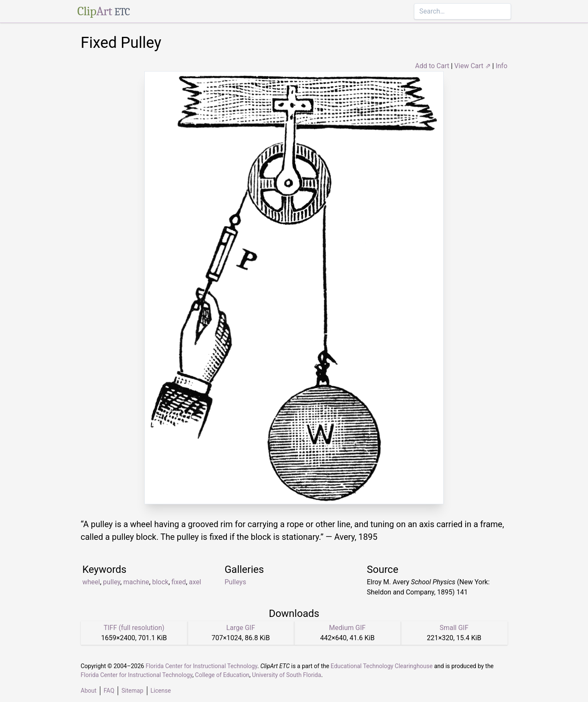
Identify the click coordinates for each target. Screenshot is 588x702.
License (161, 691)
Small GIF (454, 628)
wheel (91, 582)
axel (195, 582)
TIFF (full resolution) (134, 628)
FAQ (109, 691)
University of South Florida (286, 675)
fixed (179, 582)
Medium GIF (347, 628)
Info (502, 66)
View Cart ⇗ (472, 66)
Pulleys (236, 582)
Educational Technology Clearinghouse (382, 666)
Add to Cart (432, 66)
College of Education (222, 675)
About (89, 691)
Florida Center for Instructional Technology (202, 666)
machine (136, 582)
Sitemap (132, 691)
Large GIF (240, 628)
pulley (112, 582)
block (160, 582)
